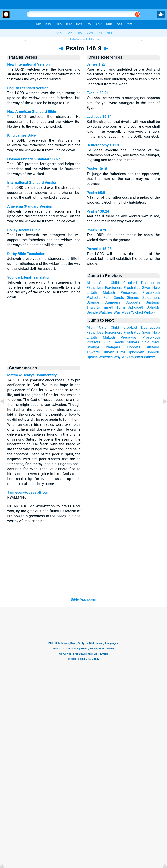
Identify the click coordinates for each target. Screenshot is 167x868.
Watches (106, 312)
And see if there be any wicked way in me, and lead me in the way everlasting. (123, 216)
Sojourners (151, 297)
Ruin (107, 297)
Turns (121, 307)
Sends (119, 297)
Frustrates (132, 287)
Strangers (112, 302)
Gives (146, 287)
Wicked (137, 312)
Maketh (109, 292)
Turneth (108, 307)
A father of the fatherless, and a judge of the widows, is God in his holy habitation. (123, 197)
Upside (92, 312)
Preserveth (151, 292)
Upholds (153, 307)
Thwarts (93, 307)
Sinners (133, 297)
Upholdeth (136, 307)
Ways (126, 312)
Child (115, 283)
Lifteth (92, 292)
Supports (133, 302)
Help (156, 287)
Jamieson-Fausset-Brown (28, 492)
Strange (93, 302)
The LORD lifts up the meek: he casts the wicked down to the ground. (123, 235)
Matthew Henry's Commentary (32, 375)
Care (103, 283)
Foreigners (114, 287)
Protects (93, 297)
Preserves (129, 292)
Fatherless (95, 287)
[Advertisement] (83, 561)
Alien (91, 283)
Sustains (153, 302)
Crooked (130, 283)
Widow (149, 312)
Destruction (150, 283)
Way (117, 312)
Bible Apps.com (83, 599)
